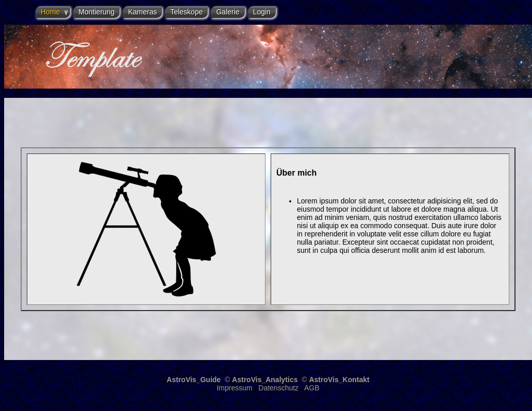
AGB (312, 388)
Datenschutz (278, 388)
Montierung (96, 12)
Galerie (228, 12)
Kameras (142, 12)
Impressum (234, 388)
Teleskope (186, 12)
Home (50, 12)
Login (262, 12)
